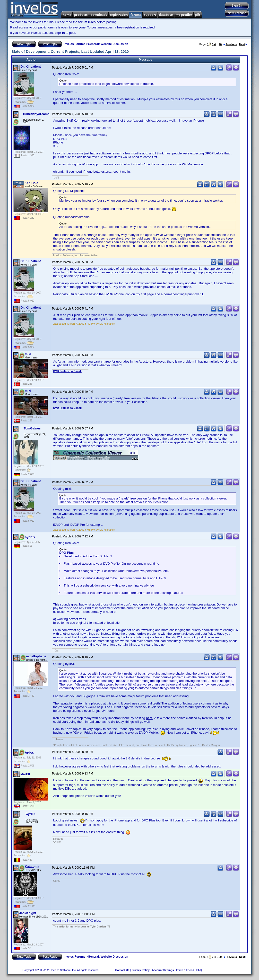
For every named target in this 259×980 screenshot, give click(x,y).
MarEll (25, 774)
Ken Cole (31, 183)
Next (243, 44)
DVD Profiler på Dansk (67, 371)
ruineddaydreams (36, 114)
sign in (60, 33)
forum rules (87, 22)
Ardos (29, 753)
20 (220, 44)
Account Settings (163, 970)
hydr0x (30, 537)
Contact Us (122, 970)
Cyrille (31, 814)
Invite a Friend (185, 970)
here (149, 718)
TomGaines (32, 428)
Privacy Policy (141, 970)
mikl (28, 354)
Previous (230, 44)
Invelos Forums (74, 44)
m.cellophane (36, 656)
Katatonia (32, 867)
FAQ (199, 970)
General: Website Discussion (108, 44)
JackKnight (28, 913)
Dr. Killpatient (31, 67)
